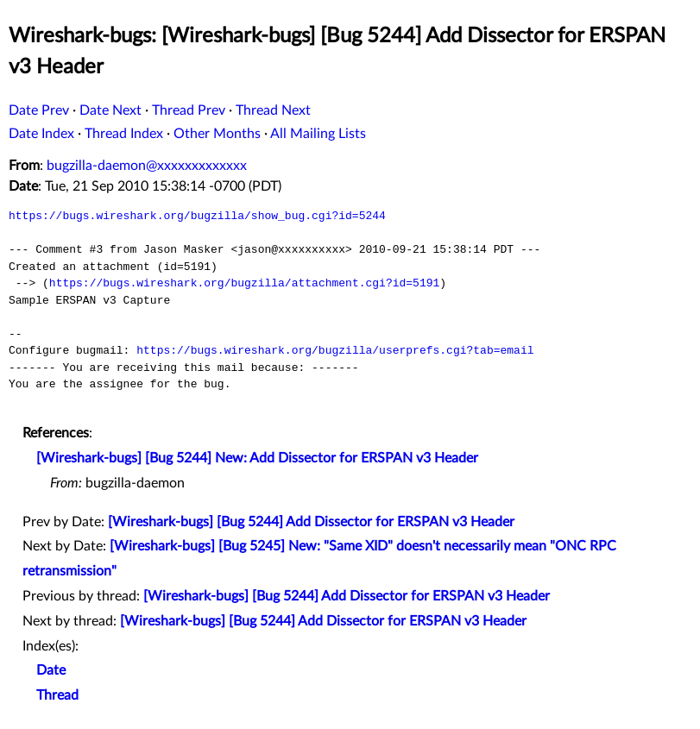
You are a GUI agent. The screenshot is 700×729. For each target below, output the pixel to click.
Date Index (41, 134)
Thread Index (124, 134)
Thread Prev (189, 110)
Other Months (217, 134)
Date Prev (39, 110)
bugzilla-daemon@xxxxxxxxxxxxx (147, 166)
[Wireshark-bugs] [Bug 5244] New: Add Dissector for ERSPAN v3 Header (257, 458)
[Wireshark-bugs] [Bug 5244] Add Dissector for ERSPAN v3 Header (311, 522)
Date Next (110, 110)
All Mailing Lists (318, 134)
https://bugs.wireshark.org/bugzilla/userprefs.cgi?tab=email (335, 350)
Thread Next (273, 110)
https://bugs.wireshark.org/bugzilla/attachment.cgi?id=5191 (244, 283)
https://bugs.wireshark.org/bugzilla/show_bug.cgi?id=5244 (197, 216)
